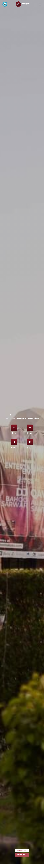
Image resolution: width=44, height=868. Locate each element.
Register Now (22, 851)
